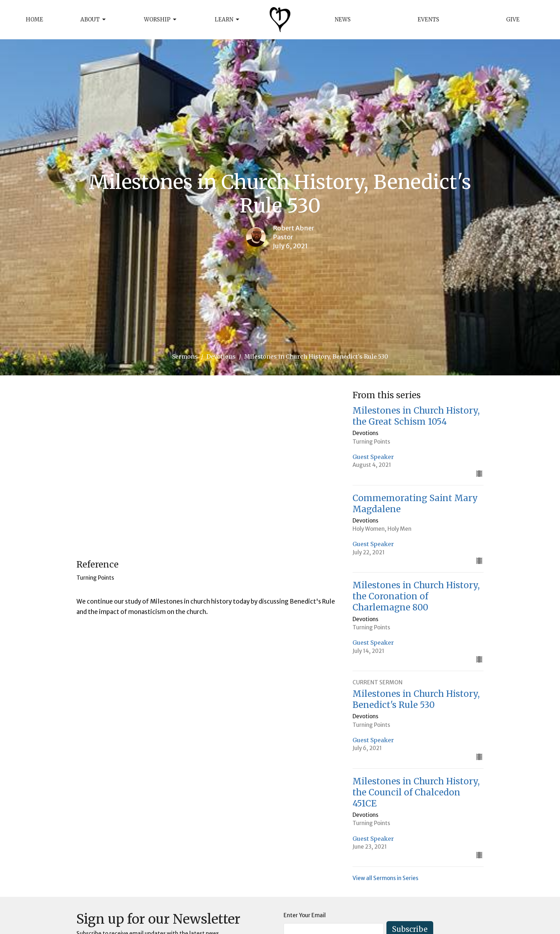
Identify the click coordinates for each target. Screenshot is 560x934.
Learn (227, 20)
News (343, 19)
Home (34, 19)
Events (428, 19)
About (94, 20)
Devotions (221, 356)
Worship (161, 20)
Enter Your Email (305, 915)
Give (513, 19)
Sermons (185, 356)
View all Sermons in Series (385, 878)
